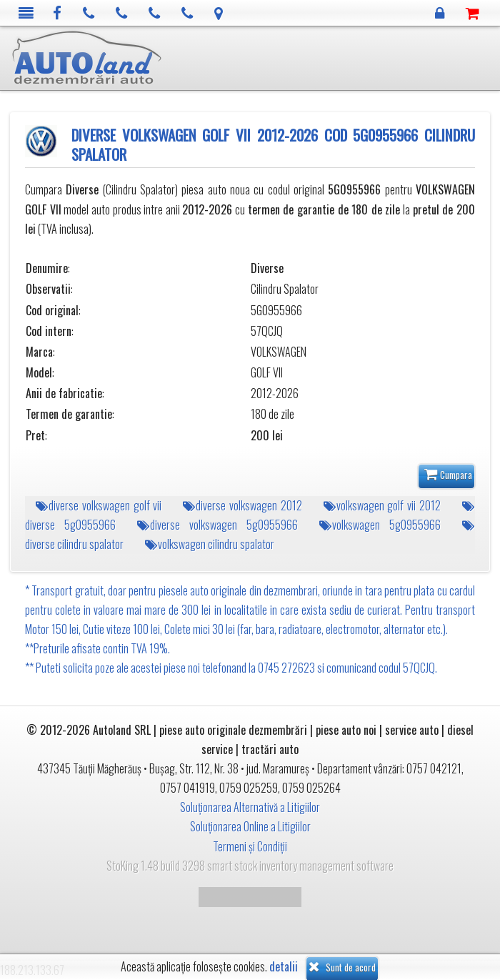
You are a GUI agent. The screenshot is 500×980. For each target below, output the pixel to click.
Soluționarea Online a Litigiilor (250, 826)
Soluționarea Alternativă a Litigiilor (250, 807)
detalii (284, 967)
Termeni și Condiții (250, 846)
